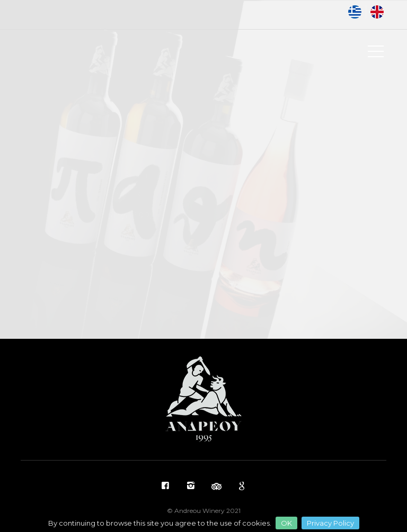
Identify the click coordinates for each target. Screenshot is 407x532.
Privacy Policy (330, 523)
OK (286, 523)
